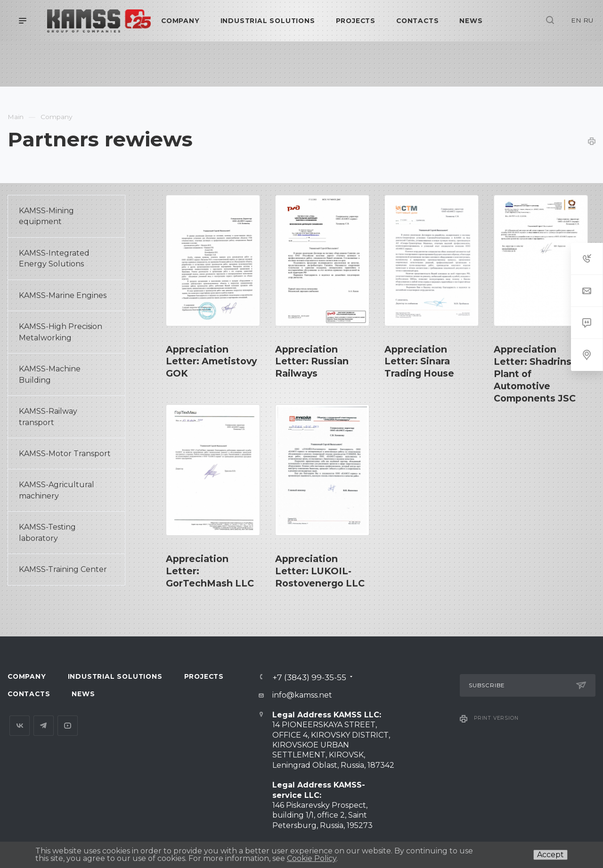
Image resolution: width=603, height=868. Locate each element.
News (83, 694)
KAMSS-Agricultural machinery (57, 490)
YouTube (68, 726)
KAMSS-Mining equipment (46, 216)
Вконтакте (20, 726)
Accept (550, 855)
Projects (204, 676)
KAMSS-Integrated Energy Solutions (54, 258)
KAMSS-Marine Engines (63, 295)
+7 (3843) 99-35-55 (309, 677)
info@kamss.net (302, 695)
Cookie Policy (312, 858)
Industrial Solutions (115, 676)
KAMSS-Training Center (63, 569)
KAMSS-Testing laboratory (47, 532)
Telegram (44, 726)
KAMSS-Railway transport (48, 417)
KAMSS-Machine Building (50, 374)
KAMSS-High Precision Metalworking (61, 332)
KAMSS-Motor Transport (65, 454)
